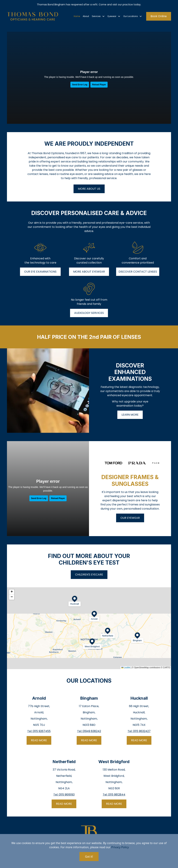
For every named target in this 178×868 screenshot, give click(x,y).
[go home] (33, 16)
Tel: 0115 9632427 (139, 731)
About (86, 16)
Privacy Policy (120, 847)
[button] (98, 16)
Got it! (89, 857)
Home (77, 16)
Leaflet (126, 668)
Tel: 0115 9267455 (39, 731)
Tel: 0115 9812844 (114, 795)
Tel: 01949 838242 (89, 731)
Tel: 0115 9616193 (64, 795)
